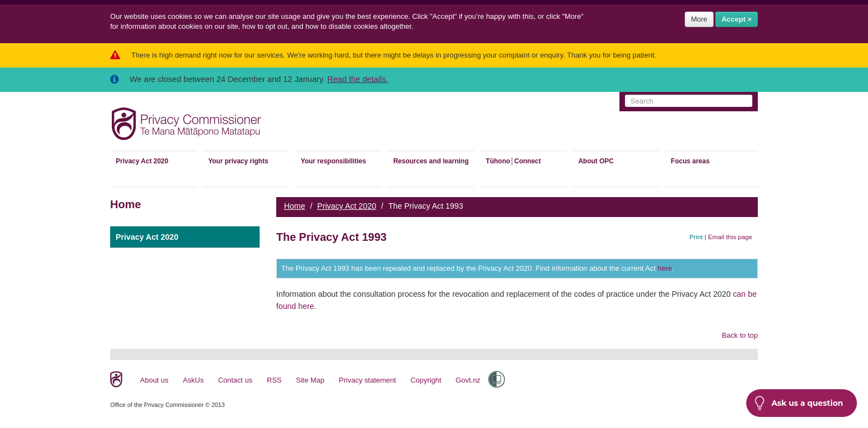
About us (154, 380)
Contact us (235, 380)
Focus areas (690, 161)
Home (294, 206)
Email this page (730, 237)
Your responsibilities (333, 161)
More (699, 19)
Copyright (426, 380)
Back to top (740, 335)
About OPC (596, 161)
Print (696, 237)
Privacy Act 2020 (142, 161)
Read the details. (358, 79)
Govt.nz (468, 380)
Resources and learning (431, 161)
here (665, 268)
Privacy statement (367, 380)
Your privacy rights (238, 161)
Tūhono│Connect (513, 161)
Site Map (310, 380)
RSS (274, 380)
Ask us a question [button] (799, 403)
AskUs (193, 380)
